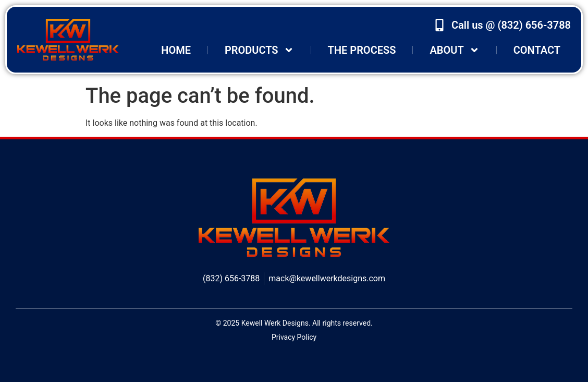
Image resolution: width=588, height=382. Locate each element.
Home (176, 50)
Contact (537, 50)
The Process (362, 50)
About (454, 50)
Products (259, 50)
